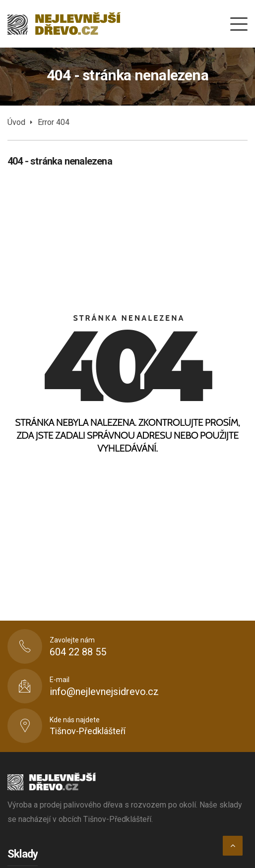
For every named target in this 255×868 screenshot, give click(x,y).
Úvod (16, 122)
